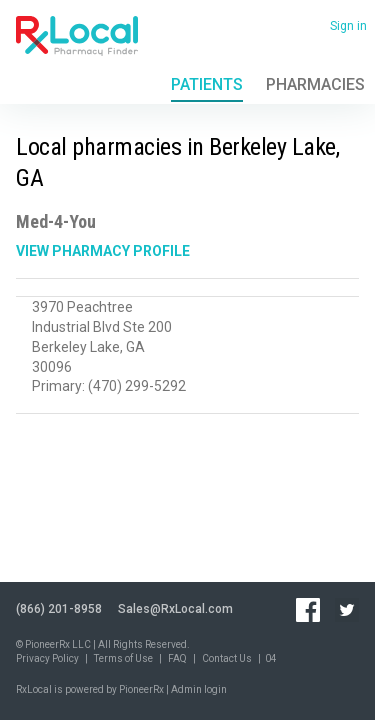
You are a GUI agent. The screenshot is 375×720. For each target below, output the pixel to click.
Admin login (199, 689)
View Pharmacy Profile (103, 251)
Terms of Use (123, 658)
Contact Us (227, 658)
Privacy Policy (47, 658)
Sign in (348, 26)
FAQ (177, 658)
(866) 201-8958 (59, 609)
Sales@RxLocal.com (175, 609)
